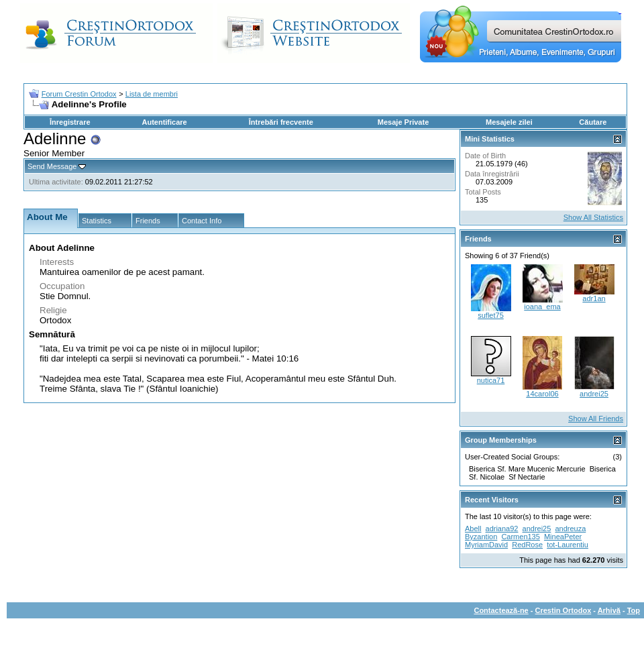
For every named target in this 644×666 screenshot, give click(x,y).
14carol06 (542, 394)
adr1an (594, 298)
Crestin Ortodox (563, 610)
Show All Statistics (593, 217)
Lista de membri (152, 94)
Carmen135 (520, 537)
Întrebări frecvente (281, 122)
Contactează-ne (501, 610)
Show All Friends (596, 419)
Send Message (52, 166)
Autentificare (164, 122)
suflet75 (491, 315)
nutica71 (491, 380)
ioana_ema (542, 307)
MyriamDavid (486, 545)
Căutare (593, 122)
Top (634, 610)
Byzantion (481, 537)
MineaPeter (563, 537)
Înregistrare (70, 122)
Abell (473, 529)
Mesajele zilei (509, 122)
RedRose (527, 545)
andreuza (570, 529)
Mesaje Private (403, 122)
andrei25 (594, 394)
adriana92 (502, 529)
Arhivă (609, 610)
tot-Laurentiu (568, 545)
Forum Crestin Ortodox (79, 94)
